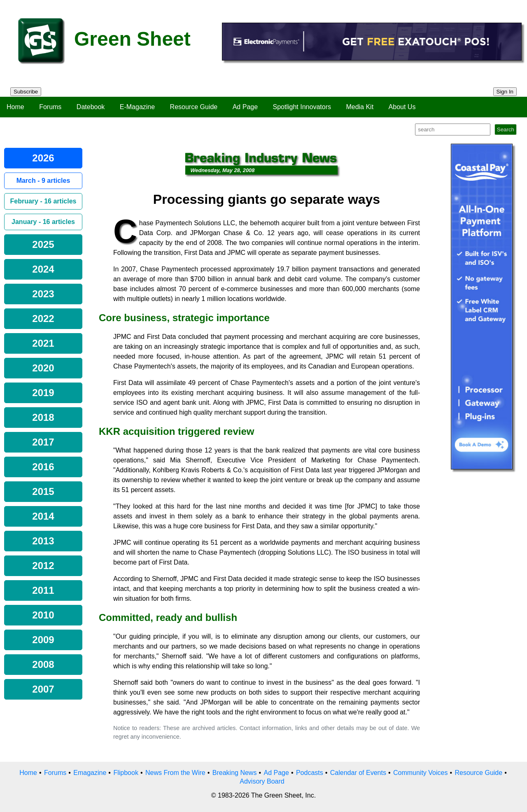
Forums (50, 107)
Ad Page (245, 107)
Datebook (91, 107)
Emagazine (90, 773)
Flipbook (126, 773)
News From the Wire (175, 773)
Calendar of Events (358, 773)
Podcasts (310, 773)
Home (15, 107)
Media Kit (360, 107)
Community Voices (421, 773)
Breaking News (235, 773)
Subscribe (26, 92)
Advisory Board (262, 781)
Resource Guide (194, 107)
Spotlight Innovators (302, 107)
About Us (402, 107)
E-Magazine (137, 107)
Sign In (505, 92)
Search (506, 129)
